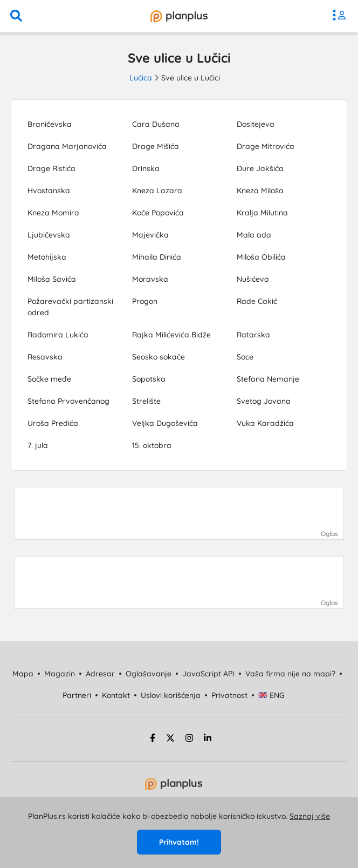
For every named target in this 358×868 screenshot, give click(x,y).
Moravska (150, 279)
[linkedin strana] (208, 740)
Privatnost (229, 695)
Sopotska (149, 379)
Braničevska (50, 124)
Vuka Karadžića (265, 423)
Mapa (23, 674)
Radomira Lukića (58, 335)
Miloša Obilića (261, 257)
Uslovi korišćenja (171, 695)
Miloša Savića (52, 279)
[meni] (342, 16)
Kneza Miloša (260, 191)
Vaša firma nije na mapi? (290, 674)
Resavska (45, 357)
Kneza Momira (53, 213)
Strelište (146, 401)
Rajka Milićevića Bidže (171, 335)
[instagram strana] (189, 740)
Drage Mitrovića (266, 146)
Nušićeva (253, 279)
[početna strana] (174, 787)
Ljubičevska (49, 235)
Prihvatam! (179, 842)
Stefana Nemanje (268, 379)
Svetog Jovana (264, 401)
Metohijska (47, 257)
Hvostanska (49, 191)
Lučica (141, 78)
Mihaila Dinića (157, 257)
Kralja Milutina (262, 213)
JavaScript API (208, 674)
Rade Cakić (257, 301)
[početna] (179, 16)
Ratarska (253, 335)
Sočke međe (49, 379)
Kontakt (116, 695)
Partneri (77, 695)
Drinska (146, 168)
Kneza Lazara (157, 191)
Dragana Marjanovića (67, 146)
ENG (271, 695)
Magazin (60, 674)
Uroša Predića (53, 423)
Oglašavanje (149, 674)
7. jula (38, 445)
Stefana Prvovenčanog (68, 401)
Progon (145, 301)
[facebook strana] (151, 740)
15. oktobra (152, 445)
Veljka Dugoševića (165, 423)
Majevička (150, 235)
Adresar (100, 674)
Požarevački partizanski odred (70, 307)
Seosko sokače (159, 357)
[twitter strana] (170, 740)
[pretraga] (16, 16)
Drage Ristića (51, 168)
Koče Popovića (158, 213)
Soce (245, 357)
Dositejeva (256, 124)
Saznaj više (310, 816)
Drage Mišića (156, 146)
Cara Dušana (156, 124)
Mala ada (254, 235)
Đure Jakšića (260, 168)
